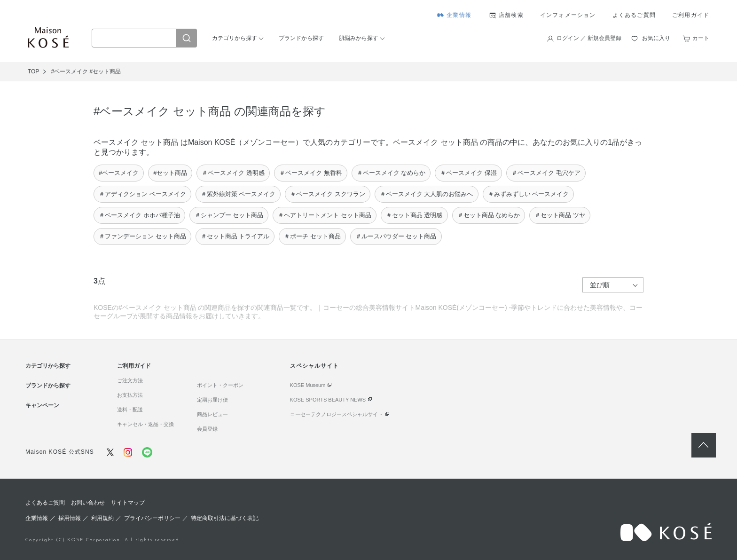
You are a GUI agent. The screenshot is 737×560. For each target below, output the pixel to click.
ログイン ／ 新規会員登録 (589, 38)
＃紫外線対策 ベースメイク (238, 194)
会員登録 (207, 429)
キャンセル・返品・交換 (145, 424)
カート (701, 38)
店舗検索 (511, 15)
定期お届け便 (212, 400)
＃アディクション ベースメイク (142, 194)
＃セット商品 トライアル (235, 236)
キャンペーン (42, 405)
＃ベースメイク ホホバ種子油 (139, 215)
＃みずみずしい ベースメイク (529, 194)
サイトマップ (128, 503)
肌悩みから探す (359, 38)
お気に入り (656, 38)
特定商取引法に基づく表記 (225, 518)
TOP (33, 71)
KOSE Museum (308, 385)
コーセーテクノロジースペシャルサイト (337, 414)
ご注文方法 (130, 380)
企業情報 (459, 15)
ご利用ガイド (691, 15)
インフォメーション (568, 15)
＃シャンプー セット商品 (229, 215)
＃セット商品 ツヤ (560, 215)
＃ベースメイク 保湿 (468, 173)
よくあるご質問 (634, 15)
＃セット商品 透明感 (414, 215)
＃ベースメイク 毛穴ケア (546, 173)
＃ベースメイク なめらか (391, 173)
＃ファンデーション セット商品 (142, 236)
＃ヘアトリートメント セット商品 (325, 215)
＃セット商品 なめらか (489, 215)
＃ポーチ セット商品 (312, 236)
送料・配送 (130, 410)
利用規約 (102, 518)
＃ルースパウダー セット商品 (396, 236)
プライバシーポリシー (152, 518)
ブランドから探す (301, 38)
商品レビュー (212, 414)
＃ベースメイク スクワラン (328, 194)
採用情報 (70, 518)
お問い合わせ (88, 503)
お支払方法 (130, 395)
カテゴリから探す (235, 38)
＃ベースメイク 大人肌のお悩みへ (427, 194)
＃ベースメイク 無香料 (311, 173)
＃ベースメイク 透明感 (233, 173)
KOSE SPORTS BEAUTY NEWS (328, 400)
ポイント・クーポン (220, 385)
